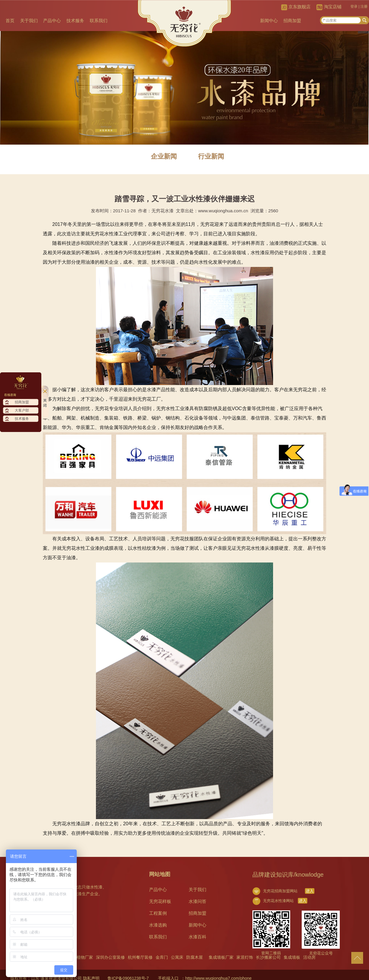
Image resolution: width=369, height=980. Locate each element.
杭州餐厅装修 (140, 957)
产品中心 (52, 21)
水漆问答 (197, 901)
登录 (354, 6)
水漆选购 (158, 925)
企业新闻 (164, 156)
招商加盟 (292, 21)
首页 (10, 21)
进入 (310, 891)
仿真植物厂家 (81, 957)
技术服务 (75, 21)
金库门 (162, 957)
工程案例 (158, 913)
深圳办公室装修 (110, 957)
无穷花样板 (160, 901)
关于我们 (29, 21)
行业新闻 (211, 156)
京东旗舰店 (299, 7)
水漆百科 (197, 937)
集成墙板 (292, 957)
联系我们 (99, 21)
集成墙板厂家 (221, 957)
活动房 (309, 957)
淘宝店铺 (333, 7)
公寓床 (177, 957)
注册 (364, 6)
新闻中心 (269, 21)
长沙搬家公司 (268, 957)
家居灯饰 (245, 957)
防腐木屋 (195, 957)
